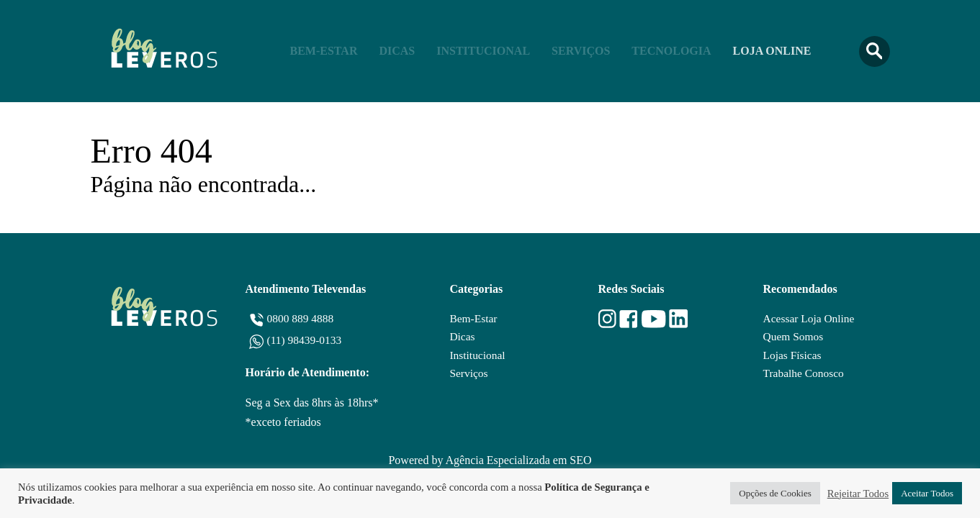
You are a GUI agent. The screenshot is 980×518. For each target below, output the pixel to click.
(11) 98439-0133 (306, 340)
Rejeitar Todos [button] (858, 494)
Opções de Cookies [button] (775, 493)
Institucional (483, 51)
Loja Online (772, 51)
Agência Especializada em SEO (519, 460)
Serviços (581, 51)
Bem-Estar (324, 51)
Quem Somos (792, 337)
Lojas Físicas (791, 356)
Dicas (397, 51)
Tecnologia (671, 51)
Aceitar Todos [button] (927, 493)
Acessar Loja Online (809, 318)
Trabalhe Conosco (803, 374)
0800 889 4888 (302, 318)
